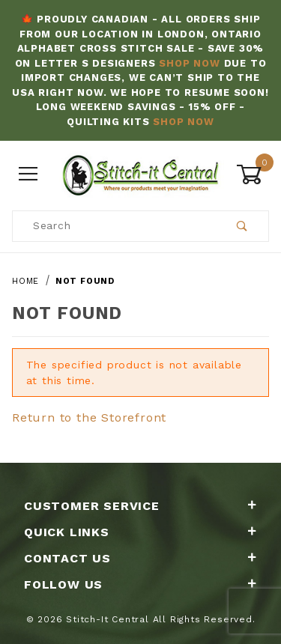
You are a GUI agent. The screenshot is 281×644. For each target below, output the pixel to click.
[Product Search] (115, 226)
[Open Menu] (28, 175)
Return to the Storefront (89, 417)
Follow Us (140, 584)
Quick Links (140, 532)
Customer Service (140, 506)
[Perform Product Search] (242, 226)
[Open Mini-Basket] (253, 174)
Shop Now (189, 63)
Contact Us (140, 558)
